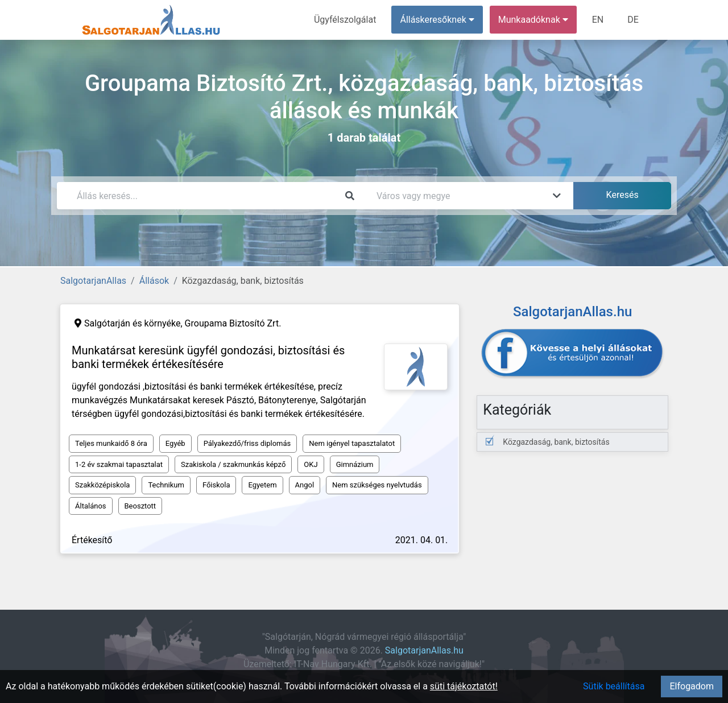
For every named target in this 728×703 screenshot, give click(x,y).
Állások (154, 281)
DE (633, 20)
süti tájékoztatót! (464, 686)
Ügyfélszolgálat (345, 20)
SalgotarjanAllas (93, 281)
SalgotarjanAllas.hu (424, 650)
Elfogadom (692, 686)
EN (598, 20)
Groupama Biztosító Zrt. (233, 323)
